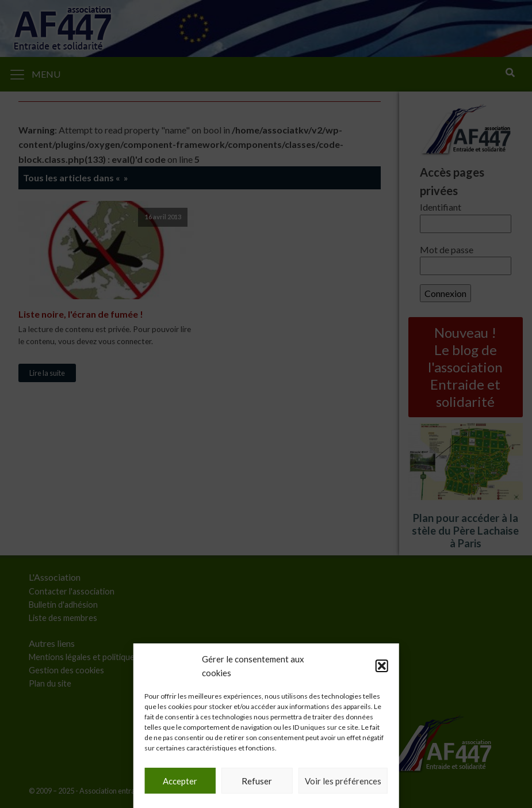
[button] (382, 666)
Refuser (257, 781)
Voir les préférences (343, 781)
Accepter (180, 781)
